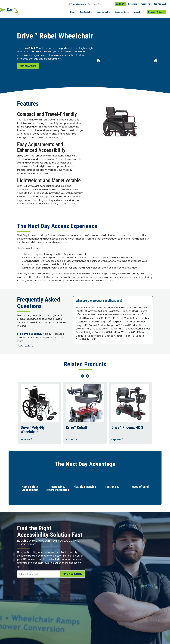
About (140, 10)
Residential (91, 10)
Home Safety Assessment (30, 489)
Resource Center (125, 10)
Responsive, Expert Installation (57, 489)
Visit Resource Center (29, 346)
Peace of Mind (140, 488)
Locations (133, 4)
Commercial (108, 10)
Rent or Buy (112, 488)
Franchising (145, 4)
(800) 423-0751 (160, 4)
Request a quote (33, 254)
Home (79, 10)
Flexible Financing (85, 488)
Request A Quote (156, 10)
